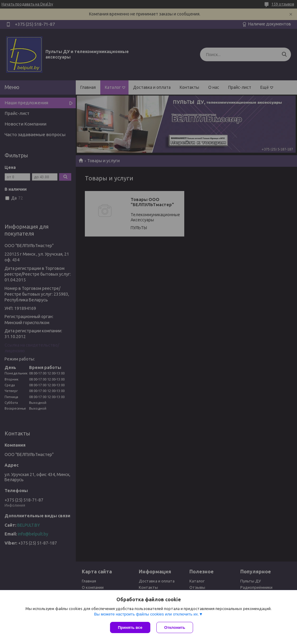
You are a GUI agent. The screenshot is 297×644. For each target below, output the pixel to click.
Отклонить (175, 627)
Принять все (130, 627)
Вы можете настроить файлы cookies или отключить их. (146, 614)
